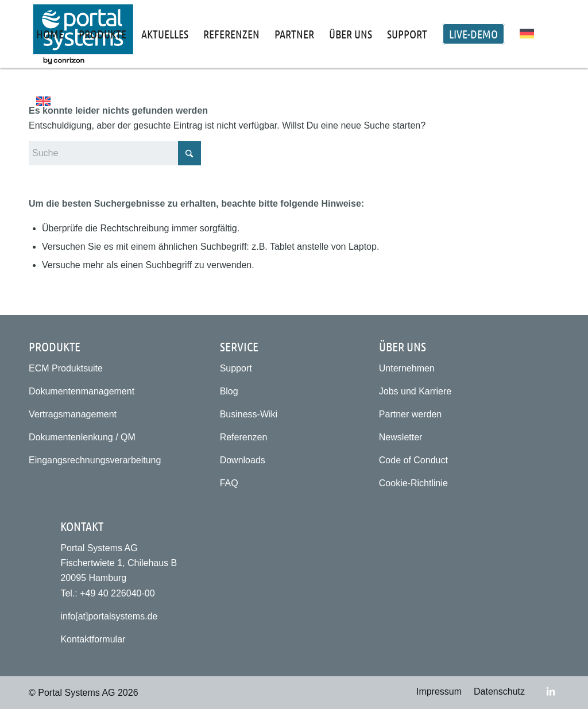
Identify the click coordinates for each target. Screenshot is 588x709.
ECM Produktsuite (66, 368)
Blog (229, 391)
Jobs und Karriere (415, 391)
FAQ (229, 483)
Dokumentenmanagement (82, 391)
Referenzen (244, 437)
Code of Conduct (413, 460)
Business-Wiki (249, 414)
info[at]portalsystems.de (109, 616)
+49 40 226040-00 (117, 593)
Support (236, 368)
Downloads (243, 460)
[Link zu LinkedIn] (551, 691)
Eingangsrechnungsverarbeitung (95, 460)
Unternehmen (407, 368)
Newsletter (401, 437)
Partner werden (410, 414)
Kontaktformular (93, 639)
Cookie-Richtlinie (413, 483)
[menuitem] (50, 34)
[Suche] (115, 153)
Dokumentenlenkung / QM (82, 437)
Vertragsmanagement (73, 414)
